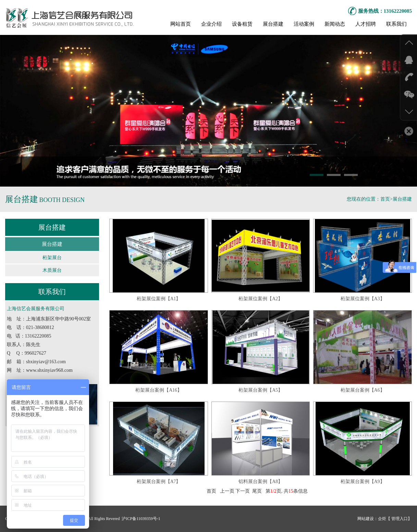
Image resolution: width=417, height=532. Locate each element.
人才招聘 (366, 24)
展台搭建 (273, 24)
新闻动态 (335, 24)
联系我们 (396, 24)
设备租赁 (242, 24)
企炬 (382, 519)
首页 (385, 199)
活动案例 (304, 24)
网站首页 (181, 24)
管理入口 (399, 519)
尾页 (257, 492)
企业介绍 (211, 24)
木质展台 (52, 270)
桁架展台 (52, 258)
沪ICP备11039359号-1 (140, 519)
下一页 (243, 492)
